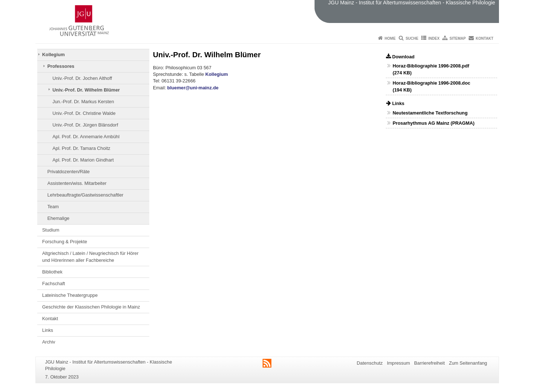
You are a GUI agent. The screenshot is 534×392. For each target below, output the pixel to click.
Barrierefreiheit (430, 363)
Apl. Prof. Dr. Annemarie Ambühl (86, 137)
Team (53, 207)
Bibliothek (53, 272)
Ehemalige (58, 218)
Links (48, 330)
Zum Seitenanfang (468, 363)
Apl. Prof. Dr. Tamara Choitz (81, 148)
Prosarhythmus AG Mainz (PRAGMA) (434, 123)
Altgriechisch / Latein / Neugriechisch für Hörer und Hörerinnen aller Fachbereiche (91, 257)
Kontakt (484, 38)
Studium (51, 230)
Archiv (49, 342)
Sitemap (458, 38)
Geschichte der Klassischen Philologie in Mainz (91, 307)
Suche (412, 38)
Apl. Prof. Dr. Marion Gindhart (83, 160)
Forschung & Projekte (65, 242)
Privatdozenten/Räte (69, 172)
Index (434, 38)
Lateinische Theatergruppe (70, 295)
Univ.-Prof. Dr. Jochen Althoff (82, 78)
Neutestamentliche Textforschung (430, 113)
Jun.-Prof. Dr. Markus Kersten (83, 102)
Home (390, 38)
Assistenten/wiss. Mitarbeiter (77, 183)
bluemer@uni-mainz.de (193, 88)
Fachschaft (54, 284)
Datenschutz (370, 363)
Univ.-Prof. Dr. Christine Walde (84, 113)
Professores (61, 66)
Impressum (398, 363)
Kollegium (54, 55)
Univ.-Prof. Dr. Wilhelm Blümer (86, 90)
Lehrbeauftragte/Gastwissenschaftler (85, 195)
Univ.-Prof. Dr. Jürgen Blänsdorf (85, 125)
